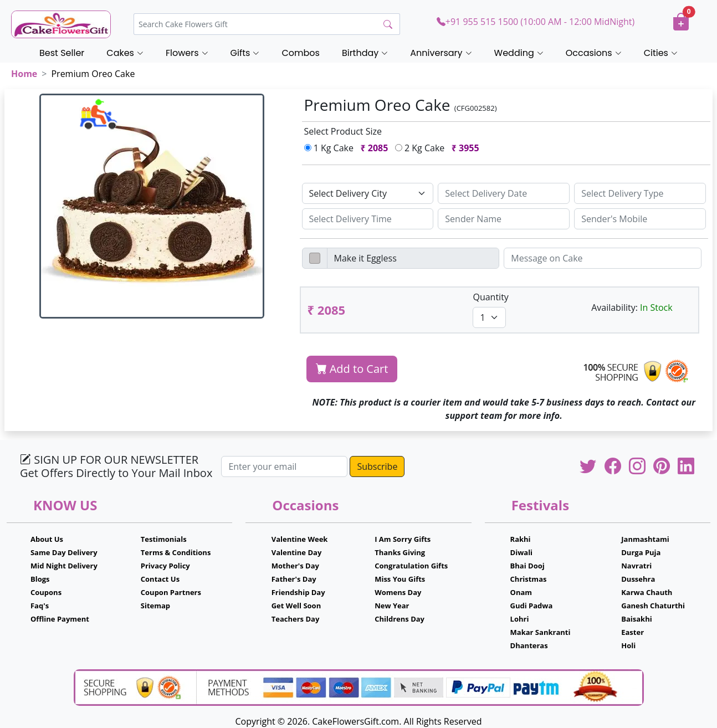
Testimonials (164, 539)
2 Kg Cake (439, 148)
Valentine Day (297, 552)
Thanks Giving (400, 552)
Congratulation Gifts (411, 566)
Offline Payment (60, 619)
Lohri (520, 619)
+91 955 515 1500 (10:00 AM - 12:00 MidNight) (536, 22)
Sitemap (155, 606)
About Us (47, 539)
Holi (628, 645)
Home (24, 74)
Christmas (529, 579)
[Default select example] (368, 193)
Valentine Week (300, 539)
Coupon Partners (171, 592)
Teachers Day (296, 619)
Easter (633, 632)
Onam (521, 592)
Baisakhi (636, 619)
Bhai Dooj (527, 566)
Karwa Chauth (647, 592)
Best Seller (62, 53)
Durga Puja (641, 552)
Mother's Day (295, 566)
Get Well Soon (296, 606)
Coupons (46, 592)
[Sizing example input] (504, 193)
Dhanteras (529, 645)
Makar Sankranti (541, 632)
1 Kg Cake (349, 148)
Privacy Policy (165, 566)
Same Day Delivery (64, 552)
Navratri (636, 566)
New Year (392, 606)
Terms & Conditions (176, 552)
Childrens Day (400, 619)
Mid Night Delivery (64, 566)
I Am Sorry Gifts (403, 539)
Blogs (40, 579)
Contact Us (160, 579)
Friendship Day (298, 592)
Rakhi (521, 539)
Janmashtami (645, 539)
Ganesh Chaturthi (653, 606)
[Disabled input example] (413, 258)
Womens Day (398, 592)
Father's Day (294, 579)
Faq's (40, 606)
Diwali (522, 552)
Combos (300, 53)
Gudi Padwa (532, 606)
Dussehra (638, 579)
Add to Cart (352, 369)
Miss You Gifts (400, 579)
